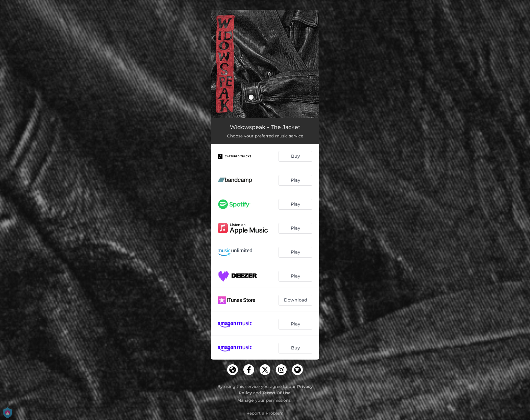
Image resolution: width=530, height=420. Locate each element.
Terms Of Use (276, 393)
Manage (246, 400)
